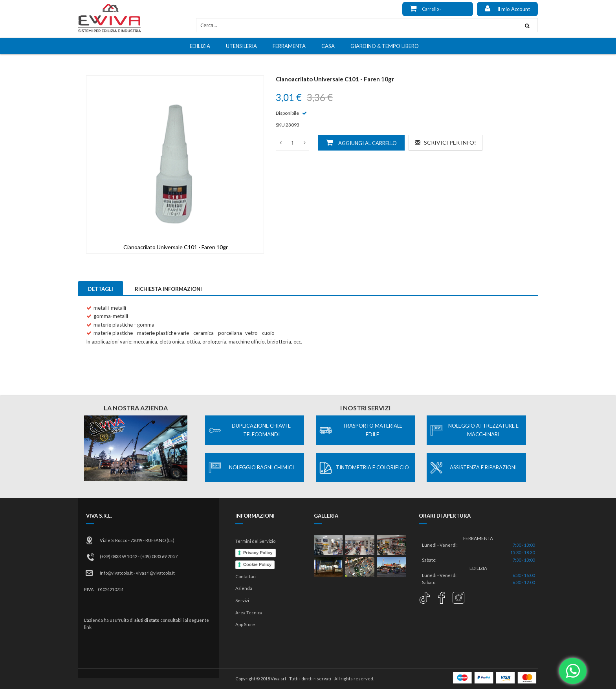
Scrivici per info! (445, 142)
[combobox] (357, 25)
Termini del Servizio (255, 541)
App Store (245, 624)
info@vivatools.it (116, 573)
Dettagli (101, 289)
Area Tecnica (249, 613)
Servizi (242, 600)
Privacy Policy (258, 553)
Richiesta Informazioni (168, 289)
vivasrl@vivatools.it (155, 573)
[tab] (101, 288)
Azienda (244, 588)
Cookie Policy (257, 564)
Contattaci (246, 576)
